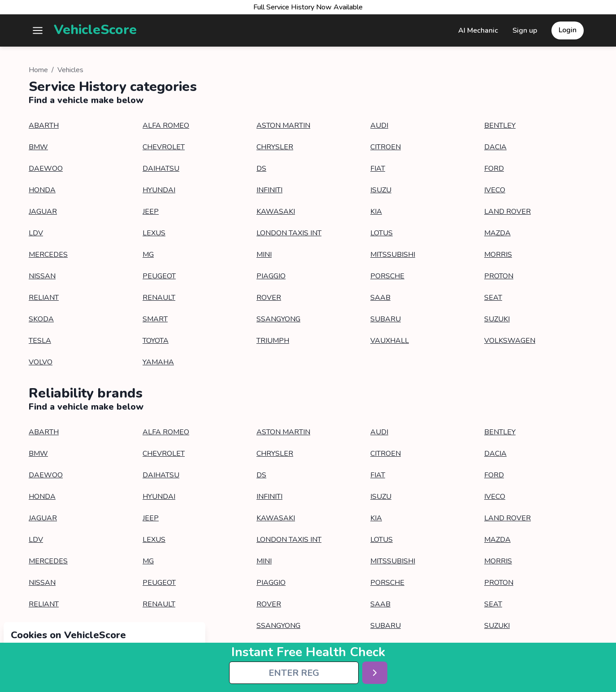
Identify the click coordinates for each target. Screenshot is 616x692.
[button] (38, 30)
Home (38, 70)
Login (568, 30)
